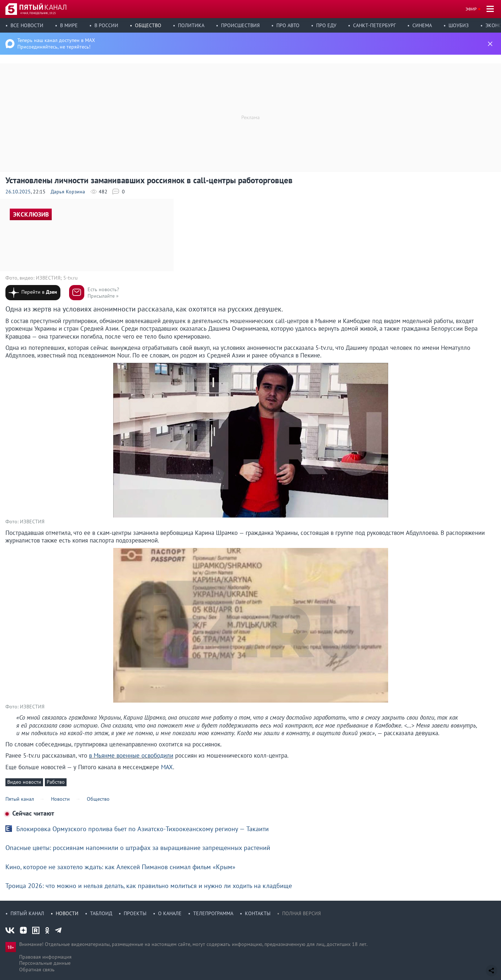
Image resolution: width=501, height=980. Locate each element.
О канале (170, 913)
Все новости (27, 25)
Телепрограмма (213, 913)
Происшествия (240, 25)
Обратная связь (37, 969)
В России (106, 25)
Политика (191, 25)
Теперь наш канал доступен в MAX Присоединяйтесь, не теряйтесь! (56, 43)
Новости (67, 913)
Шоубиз (459, 25)
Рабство (56, 782)
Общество (148, 25)
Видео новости (24, 782)
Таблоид (101, 913)
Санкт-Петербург (374, 25)
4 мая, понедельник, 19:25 (38, 13)
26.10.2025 (18, 192)
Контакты (258, 913)
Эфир (471, 9)
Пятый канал (27, 913)
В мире (69, 25)
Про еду (326, 25)
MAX (167, 767)
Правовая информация (45, 957)
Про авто (288, 25)
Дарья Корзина (68, 192)
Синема (422, 25)
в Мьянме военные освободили (131, 755)
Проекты (135, 913)
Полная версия (302, 913)
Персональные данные (45, 963)
